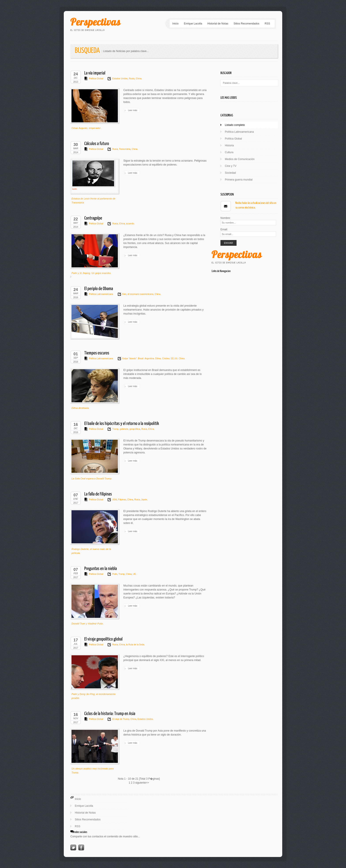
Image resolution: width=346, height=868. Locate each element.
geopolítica (134, 429)
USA (114, 500)
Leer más (133, 110)
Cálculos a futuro (97, 144)
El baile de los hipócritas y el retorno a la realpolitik (122, 424)
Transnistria (124, 149)
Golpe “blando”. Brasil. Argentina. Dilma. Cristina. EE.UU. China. (154, 359)
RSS (267, 24)
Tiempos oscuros (97, 353)
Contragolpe (93, 218)
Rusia (131, 79)
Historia (229, 145)
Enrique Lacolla (193, 24)
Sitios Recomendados (247, 24)
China (122, 224)
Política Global (96, 79)
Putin (115, 574)
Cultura (229, 152)
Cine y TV (231, 166)
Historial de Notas (218, 24)
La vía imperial (95, 73)
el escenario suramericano (140, 294)
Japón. (144, 500)
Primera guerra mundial (239, 180)
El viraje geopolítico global (103, 639)
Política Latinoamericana (101, 294)
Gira (124, 294)
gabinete (124, 429)
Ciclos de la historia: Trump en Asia (110, 714)
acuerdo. (130, 224)
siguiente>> (142, 783)
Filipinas (122, 500)
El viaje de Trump (121, 719)
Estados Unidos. (145, 719)
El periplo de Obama (99, 289)
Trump (115, 429)
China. (139, 79)
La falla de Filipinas (98, 494)
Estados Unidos (120, 79)
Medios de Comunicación (240, 159)
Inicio (175, 24)
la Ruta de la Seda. (135, 645)
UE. (134, 574)
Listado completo (235, 125)
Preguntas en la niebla (101, 569)
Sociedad (230, 173)
